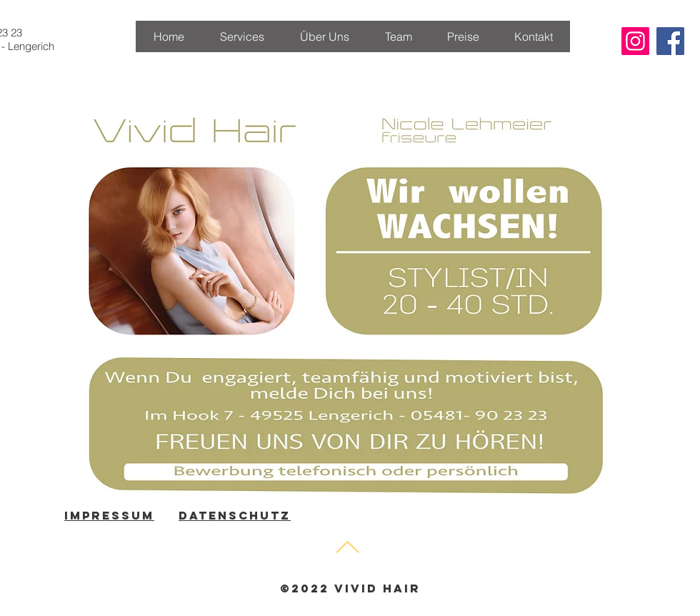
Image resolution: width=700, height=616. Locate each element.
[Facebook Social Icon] (670, 41)
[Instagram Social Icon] (635, 41)
